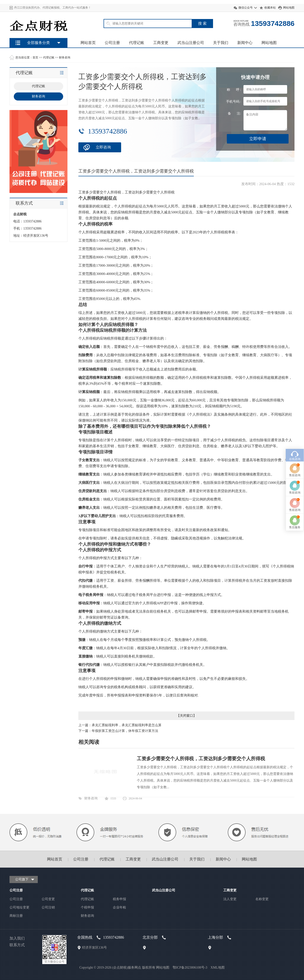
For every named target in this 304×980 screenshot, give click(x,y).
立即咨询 (103, 147)
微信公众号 (246, 8)
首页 (35, 58)
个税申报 (87, 907)
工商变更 (161, 43)
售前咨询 (295, 401)
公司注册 (112, 43)
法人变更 (230, 899)
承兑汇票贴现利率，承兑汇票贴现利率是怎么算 (127, 725)
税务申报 (119, 899)
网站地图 (289, 8)
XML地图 (218, 968)
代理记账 (137, 43)
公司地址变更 (19, 907)
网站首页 (88, 43)
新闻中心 (245, 43)
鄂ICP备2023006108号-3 (190, 968)
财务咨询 (65, 58)
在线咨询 (295, 385)
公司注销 (48, 907)
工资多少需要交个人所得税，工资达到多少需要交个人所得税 (201, 759)
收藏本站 (270, 8)
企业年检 (119, 907)
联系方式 (17, 945)
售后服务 (295, 453)
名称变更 (262, 899)
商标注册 (16, 916)
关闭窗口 (186, 716)
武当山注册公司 (191, 43)
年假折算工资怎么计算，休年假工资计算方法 (125, 731)
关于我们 (221, 43)
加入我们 (17, 938)
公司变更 (48, 899)
